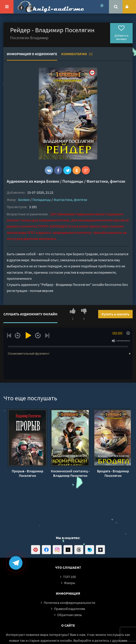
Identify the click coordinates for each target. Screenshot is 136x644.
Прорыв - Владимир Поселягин (27, 473)
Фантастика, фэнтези (106, 181)
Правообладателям (70, 609)
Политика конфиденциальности (69, 603)
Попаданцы (73, 181)
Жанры (70, 583)
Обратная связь (70, 615)
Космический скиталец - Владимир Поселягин (70, 473)
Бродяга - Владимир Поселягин (113, 473)
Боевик (53, 181)
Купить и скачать (115, 314)
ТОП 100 (69, 577)
